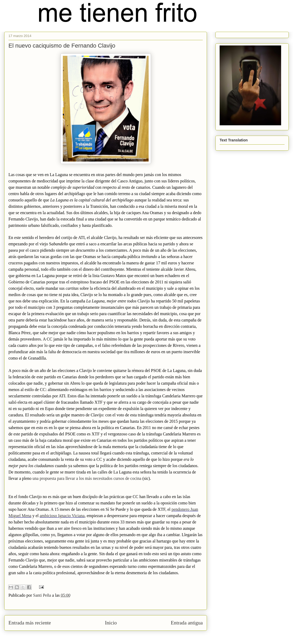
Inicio (111, 623)
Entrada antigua (187, 623)
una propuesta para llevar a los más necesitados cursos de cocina (87, 478)
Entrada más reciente (30, 623)
